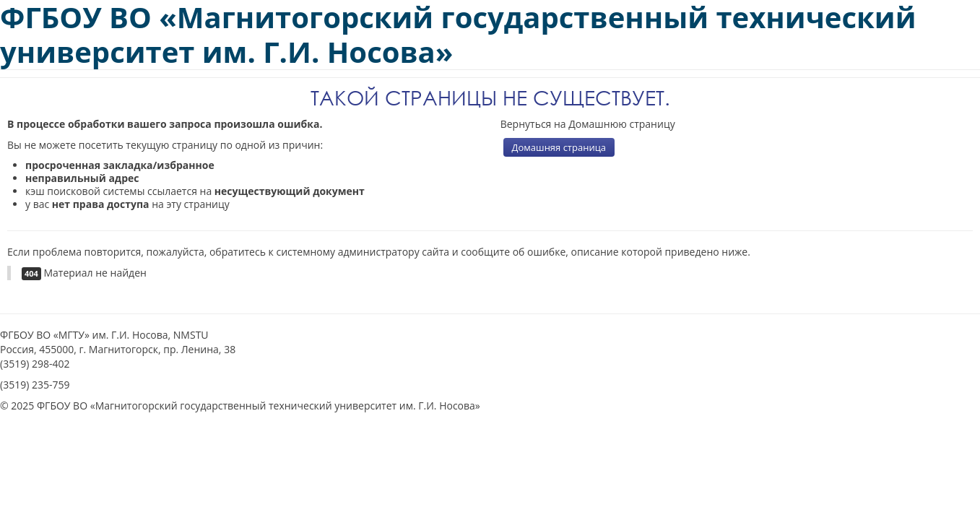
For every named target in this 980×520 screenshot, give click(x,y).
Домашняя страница (559, 147)
